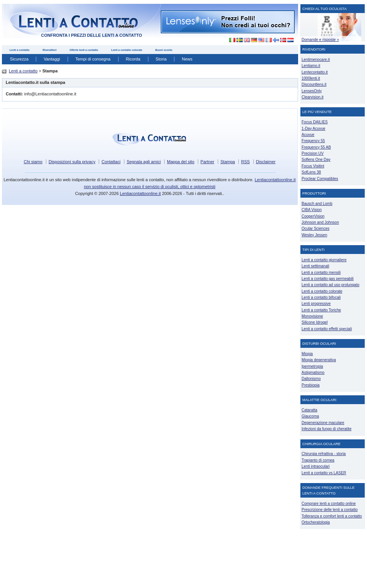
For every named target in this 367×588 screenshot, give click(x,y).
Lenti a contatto (20, 50)
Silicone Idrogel (315, 322)
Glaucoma (310, 416)
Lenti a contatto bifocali (321, 297)
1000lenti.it (311, 78)
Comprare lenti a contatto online (329, 504)
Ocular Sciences (316, 228)
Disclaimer (266, 162)
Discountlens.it (314, 84)
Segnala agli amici (144, 162)
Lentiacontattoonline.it (140, 193)
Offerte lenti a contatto (84, 50)
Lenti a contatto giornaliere (324, 260)
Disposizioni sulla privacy (72, 162)
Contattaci (111, 162)
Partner (207, 162)
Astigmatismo (313, 373)
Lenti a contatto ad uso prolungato (330, 285)
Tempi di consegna (93, 59)
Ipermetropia (312, 366)
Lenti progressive (316, 304)
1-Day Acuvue (313, 129)
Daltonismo (311, 379)
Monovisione (312, 316)
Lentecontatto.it (315, 72)
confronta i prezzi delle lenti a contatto (91, 35)
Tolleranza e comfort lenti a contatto (332, 516)
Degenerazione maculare (323, 423)
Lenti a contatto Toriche (321, 310)
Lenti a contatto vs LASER (324, 473)
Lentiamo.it (311, 66)
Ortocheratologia (316, 522)
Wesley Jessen (314, 235)
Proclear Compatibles (320, 179)
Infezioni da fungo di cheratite (326, 429)
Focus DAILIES (315, 122)
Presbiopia (311, 385)
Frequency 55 (313, 141)
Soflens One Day (316, 160)
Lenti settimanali (315, 266)
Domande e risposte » (320, 40)
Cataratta (309, 410)
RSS (245, 162)
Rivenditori (50, 50)
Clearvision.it (312, 97)
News (187, 59)
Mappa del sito (181, 162)
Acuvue (308, 135)
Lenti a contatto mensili (321, 273)
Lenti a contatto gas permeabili (328, 279)
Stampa (228, 162)
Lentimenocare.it (316, 60)
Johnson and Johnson (320, 222)
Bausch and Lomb (317, 204)
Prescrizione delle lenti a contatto (330, 510)
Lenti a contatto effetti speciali (327, 329)
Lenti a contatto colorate (126, 50)
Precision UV (313, 153)
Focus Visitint (313, 166)
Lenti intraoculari (316, 466)
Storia (161, 59)
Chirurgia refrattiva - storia (324, 454)
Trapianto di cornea (318, 460)
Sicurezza (19, 59)
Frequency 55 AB (316, 147)
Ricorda (133, 59)
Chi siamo (33, 162)
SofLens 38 (311, 172)
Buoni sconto (164, 50)
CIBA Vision (312, 210)
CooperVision (313, 216)
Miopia (307, 354)
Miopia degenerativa (319, 360)
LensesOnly (312, 91)
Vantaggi (52, 59)
